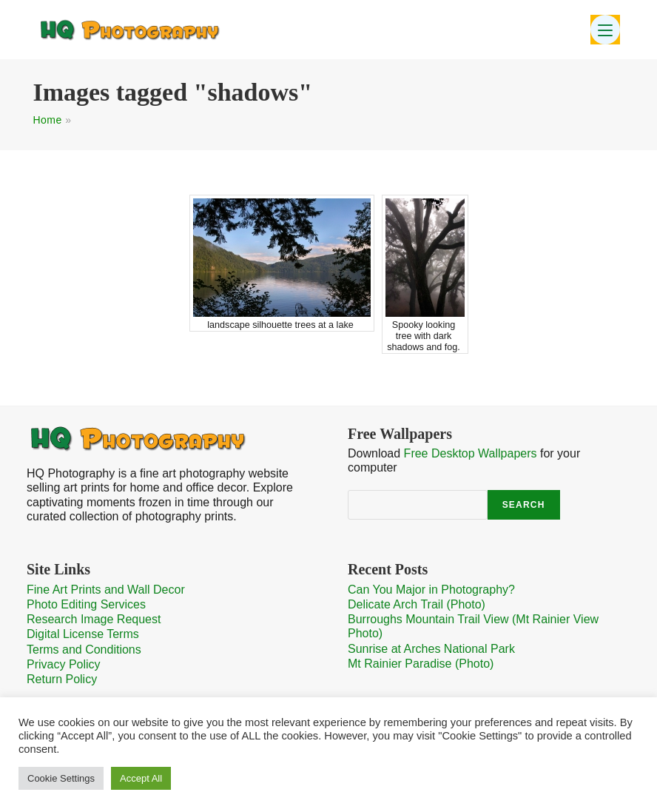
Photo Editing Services (86, 604)
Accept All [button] (141, 778)
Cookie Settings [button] (61, 778)
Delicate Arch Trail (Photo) (417, 604)
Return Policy (62, 679)
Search (524, 505)
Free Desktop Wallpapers (471, 453)
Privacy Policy (64, 664)
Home (47, 120)
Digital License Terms (83, 634)
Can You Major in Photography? (431, 590)
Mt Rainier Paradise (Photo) (421, 664)
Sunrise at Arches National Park (431, 649)
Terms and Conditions (84, 650)
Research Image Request (94, 619)
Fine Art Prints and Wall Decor (106, 590)
